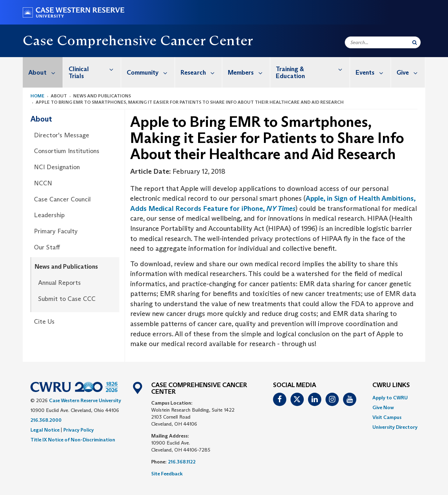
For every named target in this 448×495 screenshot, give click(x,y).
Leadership (49, 215)
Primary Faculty (56, 231)
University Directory (395, 427)
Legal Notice (45, 430)
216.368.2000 (46, 420)
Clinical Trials (95, 69)
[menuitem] (43, 72)
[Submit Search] (415, 42)
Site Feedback (167, 474)
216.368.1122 (182, 462)
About (45, 72)
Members (249, 72)
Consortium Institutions (67, 151)
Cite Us (44, 322)
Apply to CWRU (390, 398)
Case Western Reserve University (85, 400)
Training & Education (313, 69)
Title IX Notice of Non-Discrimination (73, 440)
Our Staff (47, 247)
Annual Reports (59, 283)
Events (373, 72)
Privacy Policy (79, 430)
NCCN (43, 183)
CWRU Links (391, 385)
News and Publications (66, 267)
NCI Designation (57, 167)
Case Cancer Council (62, 199)
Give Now (383, 407)
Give (411, 72)
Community (151, 72)
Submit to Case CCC (67, 299)
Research (201, 72)
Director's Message (62, 135)
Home (37, 96)
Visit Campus (387, 417)
